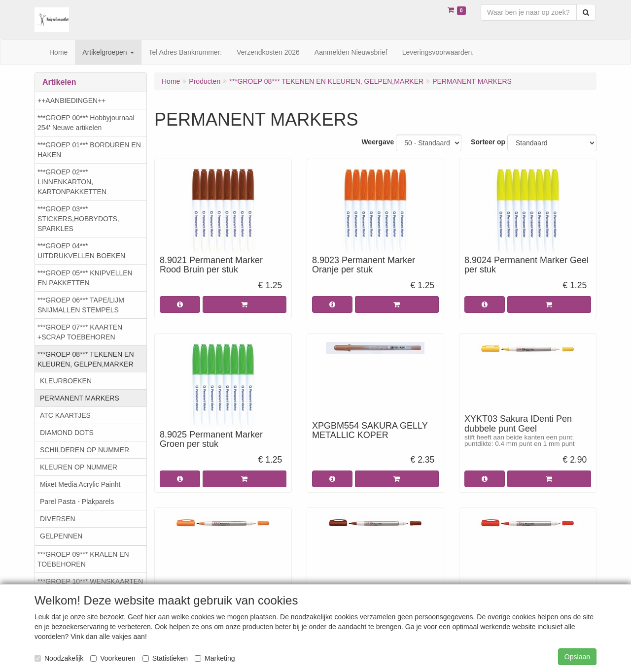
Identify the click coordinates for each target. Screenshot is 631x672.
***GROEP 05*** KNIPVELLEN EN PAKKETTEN (85, 278)
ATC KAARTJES (65, 415)
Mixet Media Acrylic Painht (80, 484)
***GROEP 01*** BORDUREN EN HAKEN (89, 150)
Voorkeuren (113, 658)
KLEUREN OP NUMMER (79, 467)
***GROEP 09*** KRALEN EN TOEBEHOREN (83, 559)
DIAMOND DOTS (67, 433)
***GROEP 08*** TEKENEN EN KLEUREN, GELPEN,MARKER (86, 359)
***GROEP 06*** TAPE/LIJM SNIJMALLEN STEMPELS (81, 305)
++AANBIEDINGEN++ (72, 101)
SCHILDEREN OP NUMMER (85, 450)
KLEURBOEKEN (66, 381)
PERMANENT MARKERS (80, 398)
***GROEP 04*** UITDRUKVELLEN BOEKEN (81, 251)
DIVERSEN (58, 519)
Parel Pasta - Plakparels (77, 502)
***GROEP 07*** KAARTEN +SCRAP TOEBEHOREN (80, 332)
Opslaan (577, 657)
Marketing (215, 658)
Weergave (378, 142)
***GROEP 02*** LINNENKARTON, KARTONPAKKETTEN (72, 182)
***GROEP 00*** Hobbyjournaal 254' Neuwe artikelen (86, 123)
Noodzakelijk (59, 658)
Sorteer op (488, 142)
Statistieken (165, 658)
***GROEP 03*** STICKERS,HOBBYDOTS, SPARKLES (78, 219)
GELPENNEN (61, 536)
